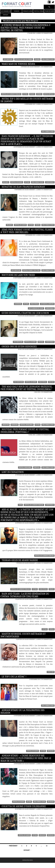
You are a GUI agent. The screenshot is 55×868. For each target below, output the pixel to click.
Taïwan (52, 629)
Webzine (17, 11)
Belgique (6, 182)
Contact (6, 15)
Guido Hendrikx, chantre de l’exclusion (25, 313)
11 (47, 846)
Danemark (18, 304)
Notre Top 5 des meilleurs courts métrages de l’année (27, 100)
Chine (20, 505)
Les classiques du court (36, 308)
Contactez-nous (27, 860)
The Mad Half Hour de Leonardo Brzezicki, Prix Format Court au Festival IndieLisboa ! (26, 388)
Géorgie (39, 94)
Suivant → (27, 850)
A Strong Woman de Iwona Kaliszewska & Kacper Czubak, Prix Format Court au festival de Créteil (26, 28)
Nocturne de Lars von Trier (18, 275)
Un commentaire (47, 67)
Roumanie (51, 751)
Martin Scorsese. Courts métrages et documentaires (23, 635)
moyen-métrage (49, 94)
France (32, 94)
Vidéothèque (50, 182)
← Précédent (12, 846)
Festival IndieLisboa (27, 425)
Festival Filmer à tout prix (31, 270)
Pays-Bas (41, 342)
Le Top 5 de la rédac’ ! (14, 677)
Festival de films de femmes (24, 59)
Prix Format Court (48, 59)
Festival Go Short (30, 342)
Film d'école (34, 304)
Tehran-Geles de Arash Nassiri (20, 560)
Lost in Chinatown (13, 472)
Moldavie (42, 835)
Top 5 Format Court (48, 131)
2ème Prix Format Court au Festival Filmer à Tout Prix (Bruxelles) (27, 231)
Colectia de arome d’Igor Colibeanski (24, 806)
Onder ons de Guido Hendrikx (19, 347)
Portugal (37, 467)
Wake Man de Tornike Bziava (18, 64)
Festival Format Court (41, 11)
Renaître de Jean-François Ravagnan (23, 187)
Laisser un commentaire (44, 33)
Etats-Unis (51, 672)
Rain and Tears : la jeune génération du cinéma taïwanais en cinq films (25, 595)
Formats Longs (28, 11)
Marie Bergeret (35, 67)
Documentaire (8, 59)
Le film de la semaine (47, 304)
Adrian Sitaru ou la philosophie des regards (22, 712)
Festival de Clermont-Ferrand (11, 94)
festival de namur (17, 182)
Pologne (37, 59)
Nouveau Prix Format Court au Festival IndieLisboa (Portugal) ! (25, 431)
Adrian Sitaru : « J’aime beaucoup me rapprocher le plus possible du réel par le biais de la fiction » (26, 758)
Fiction (25, 94)
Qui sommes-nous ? (7, 11)
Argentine (6, 425)
